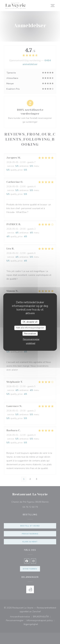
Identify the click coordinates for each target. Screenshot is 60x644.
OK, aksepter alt (30, 322)
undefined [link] (31, 343)
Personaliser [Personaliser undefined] (30, 334)
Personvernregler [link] (31, 339)
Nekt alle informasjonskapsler (30, 328)
